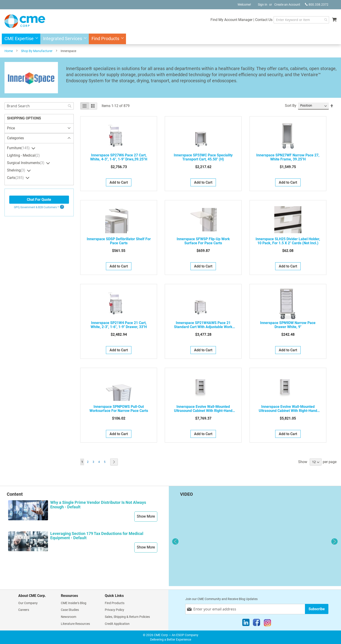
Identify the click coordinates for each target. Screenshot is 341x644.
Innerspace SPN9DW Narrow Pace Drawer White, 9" (288, 325)
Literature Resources (75, 624)
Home (9, 51)
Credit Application (117, 624)
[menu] (170, 39)
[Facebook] (256, 623)
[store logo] (25, 21)
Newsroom (69, 617)
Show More (146, 516)
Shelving (17, 170)
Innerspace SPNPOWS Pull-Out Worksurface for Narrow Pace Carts (119, 409)
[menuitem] (20, 39)
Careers (24, 610)
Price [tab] (11, 128)
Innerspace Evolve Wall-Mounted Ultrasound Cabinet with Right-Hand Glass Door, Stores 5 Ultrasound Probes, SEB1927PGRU (203, 409)
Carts (16, 178)
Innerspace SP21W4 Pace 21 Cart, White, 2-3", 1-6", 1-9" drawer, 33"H (119, 325)
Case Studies (70, 610)
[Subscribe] (317, 609)
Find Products (115, 603)
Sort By (291, 106)
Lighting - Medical (24, 155)
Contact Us (255, 20)
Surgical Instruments (26, 163)
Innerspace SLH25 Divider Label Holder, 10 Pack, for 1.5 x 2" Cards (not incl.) (288, 241)
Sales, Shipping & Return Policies (127, 617)
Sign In (263, 5)
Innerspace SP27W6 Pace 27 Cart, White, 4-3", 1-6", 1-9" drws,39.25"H (119, 157)
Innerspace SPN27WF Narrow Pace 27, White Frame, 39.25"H (288, 157)
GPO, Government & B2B (36, 207)
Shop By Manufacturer (37, 51)
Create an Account (287, 5)
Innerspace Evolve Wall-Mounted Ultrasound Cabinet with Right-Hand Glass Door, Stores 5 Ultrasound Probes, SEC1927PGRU (288, 409)
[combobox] (297, 20)
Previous (175, 541)
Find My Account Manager (223, 20)
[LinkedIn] (246, 623)
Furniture (19, 148)
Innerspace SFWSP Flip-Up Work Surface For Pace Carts (203, 241)
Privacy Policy (114, 610)
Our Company (28, 603)
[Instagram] (267, 623)
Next (334, 541)
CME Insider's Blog (74, 603)
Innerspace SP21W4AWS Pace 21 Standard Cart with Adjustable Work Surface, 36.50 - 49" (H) (203, 325)
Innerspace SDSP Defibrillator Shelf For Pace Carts (119, 241)
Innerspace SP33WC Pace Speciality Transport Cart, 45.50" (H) (203, 157)
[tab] (39, 138)
